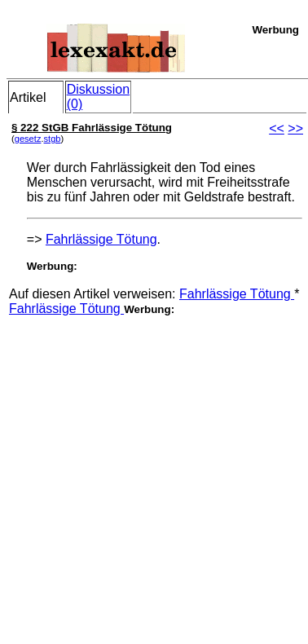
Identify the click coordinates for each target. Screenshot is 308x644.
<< (277, 128)
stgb (53, 139)
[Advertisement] (153, 469)
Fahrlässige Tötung (101, 239)
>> (295, 128)
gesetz (28, 139)
